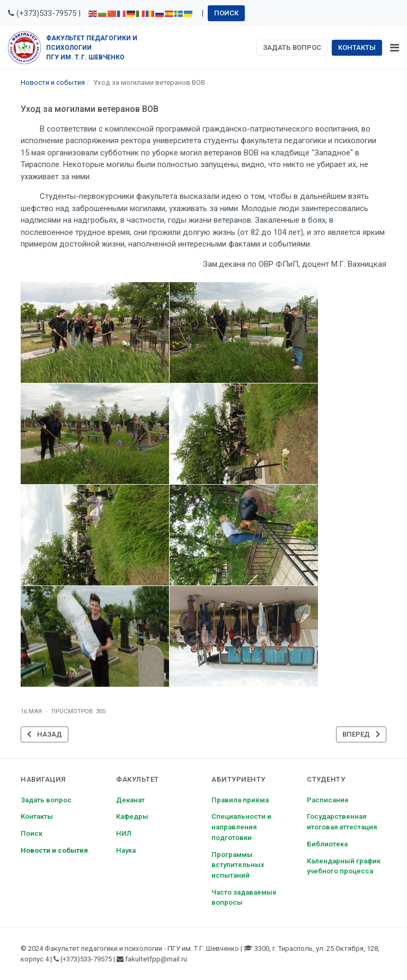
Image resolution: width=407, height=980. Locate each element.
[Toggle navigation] (395, 48)
